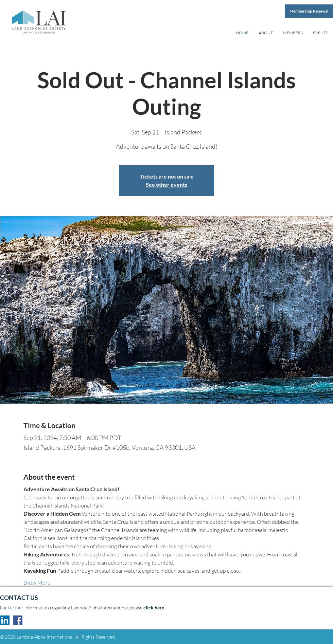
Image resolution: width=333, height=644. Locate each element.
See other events (166, 185)
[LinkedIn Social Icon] (5, 620)
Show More (37, 583)
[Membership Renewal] (309, 11)
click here (154, 608)
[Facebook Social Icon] (18, 620)
